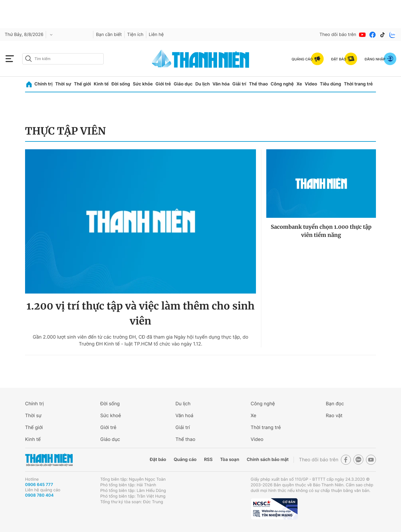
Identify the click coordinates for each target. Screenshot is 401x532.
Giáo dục (183, 84)
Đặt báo (158, 460)
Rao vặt (334, 415)
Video (311, 84)
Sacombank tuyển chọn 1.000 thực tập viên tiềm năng (321, 231)
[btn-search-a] (29, 59)
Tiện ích (135, 35)
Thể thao (258, 84)
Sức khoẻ (111, 415)
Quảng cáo (185, 460)
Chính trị (44, 84)
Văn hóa (221, 84)
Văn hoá (184, 415)
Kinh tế (101, 84)
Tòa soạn (230, 460)
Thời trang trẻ (358, 84)
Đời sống (121, 84)
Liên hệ (156, 35)
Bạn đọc (335, 404)
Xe (299, 84)
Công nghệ (282, 84)
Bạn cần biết (109, 35)
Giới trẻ (163, 84)
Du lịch (202, 84)
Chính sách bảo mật (268, 460)
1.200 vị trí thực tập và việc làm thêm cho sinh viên (141, 314)
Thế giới (82, 84)
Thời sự (63, 84)
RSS (208, 460)
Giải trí (239, 84)
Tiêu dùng (331, 84)
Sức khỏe (143, 84)
